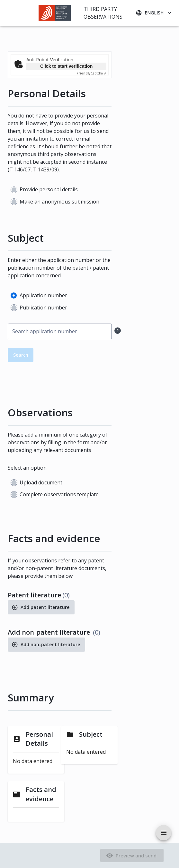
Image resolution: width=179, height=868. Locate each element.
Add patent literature (41, 607)
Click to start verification (66, 66)
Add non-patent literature (46, 645)
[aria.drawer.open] (164, 833)
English (154, 13)
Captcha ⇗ (91, 73)
